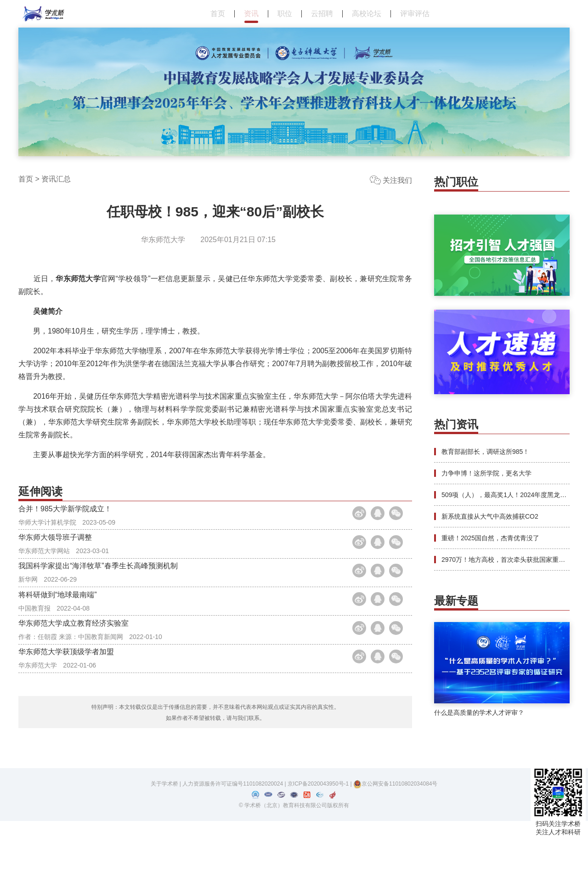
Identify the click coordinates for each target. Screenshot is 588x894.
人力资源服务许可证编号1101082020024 (233, 857)
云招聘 (322, 14)
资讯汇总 (56, 179)
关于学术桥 (164, 857)
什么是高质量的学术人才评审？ (479, 713)
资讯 (251, 14)
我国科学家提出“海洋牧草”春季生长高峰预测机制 (98, 604)
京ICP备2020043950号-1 (319, 857)
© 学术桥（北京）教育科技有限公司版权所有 (294, 878)
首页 (218, 14)
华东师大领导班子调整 (55, 561)
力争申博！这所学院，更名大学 (486, 473)
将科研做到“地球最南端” (58, 648)
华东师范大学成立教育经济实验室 (73, 692)
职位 (285, 14)
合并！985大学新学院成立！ (65, 517)
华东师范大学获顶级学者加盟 (66, 735)
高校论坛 (367, 14)
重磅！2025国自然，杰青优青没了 (490, 538)
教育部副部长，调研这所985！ (485, 452)
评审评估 (415, 14)
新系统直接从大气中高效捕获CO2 (490, 516)
